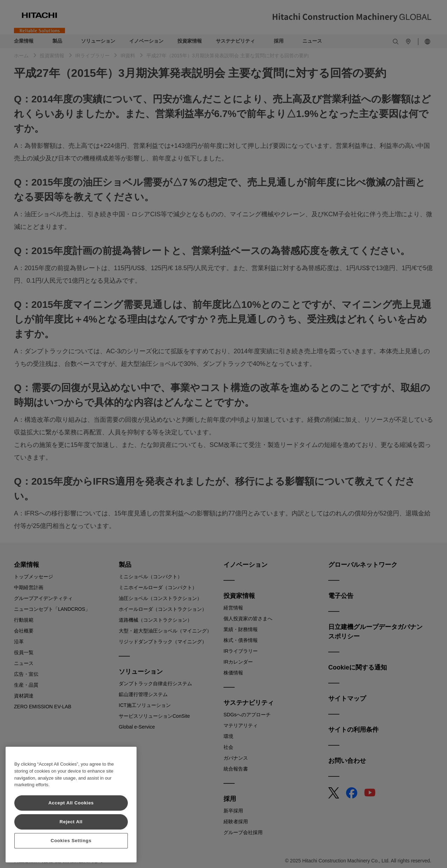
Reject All (71, 822)
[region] (71, 805)
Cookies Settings (71, 841)
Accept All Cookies (71, 803)
